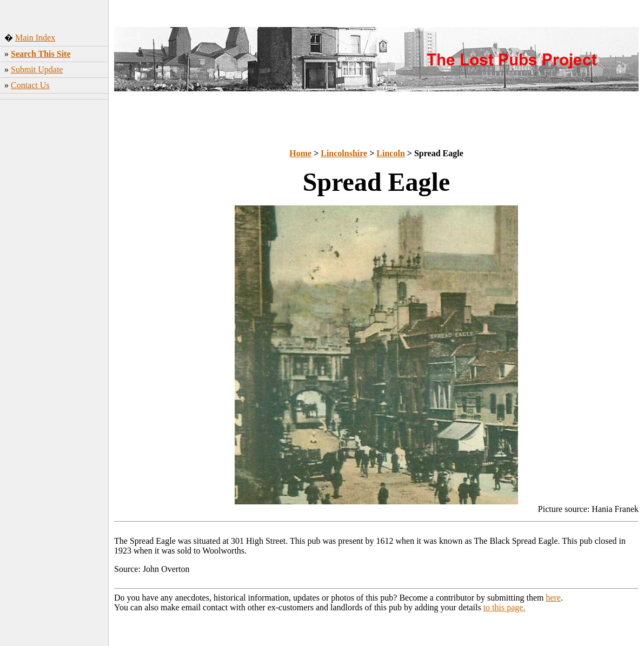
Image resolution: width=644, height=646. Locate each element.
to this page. (504, 607)
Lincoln (390, 153)
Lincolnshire (344, 153)
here (554, 598)
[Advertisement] (54, 176)
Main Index (35, 38)
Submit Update (37, 69)
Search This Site (41, 54)
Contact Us (30, 85)
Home (300, 153)
